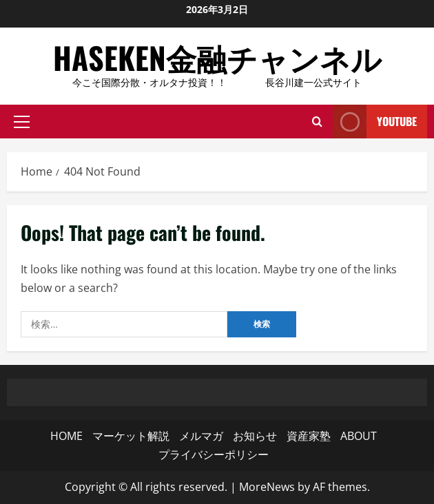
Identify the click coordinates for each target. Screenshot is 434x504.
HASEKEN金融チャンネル (217, 57)
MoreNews (267, 487)
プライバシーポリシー (214, 454)
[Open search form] (317, 122)
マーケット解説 (131, 436)
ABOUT (359, 436)
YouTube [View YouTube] (375, 122)
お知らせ (255, 436)
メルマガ (201, 436)
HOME (66, 436)
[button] (22, 122)
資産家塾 (309, 436)
